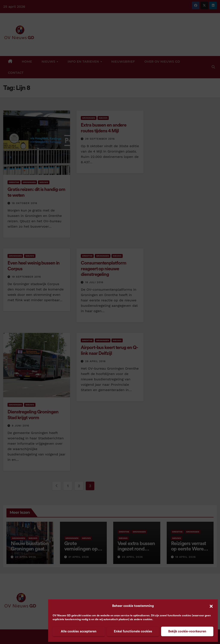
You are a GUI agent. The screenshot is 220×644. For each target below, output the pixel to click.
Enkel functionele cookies (133, 631)
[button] (211, 606)
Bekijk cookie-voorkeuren (187, 631)
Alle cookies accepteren (79, 631)
